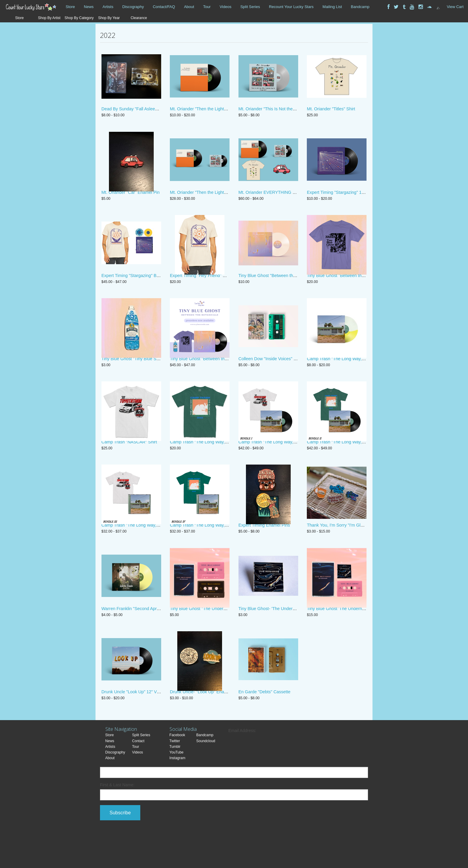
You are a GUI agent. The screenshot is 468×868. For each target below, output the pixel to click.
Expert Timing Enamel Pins (264, 549)
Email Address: (242, 762)
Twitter (175, 772)
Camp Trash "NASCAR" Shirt (129, 461)
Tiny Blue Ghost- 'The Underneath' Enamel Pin (283, 636)
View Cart (455, 7)
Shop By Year (109, 18)
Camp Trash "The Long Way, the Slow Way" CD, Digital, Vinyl (365, 374)
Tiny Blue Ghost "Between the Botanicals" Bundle (217, 374)
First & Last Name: (117, 816)
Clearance (139, 18)
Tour (207, 7)
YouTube (177, 783)
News (89, 7)
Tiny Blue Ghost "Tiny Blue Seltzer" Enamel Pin (147, 374)
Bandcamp (360, 7)
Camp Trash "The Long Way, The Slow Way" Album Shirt (224, 461)
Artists (108, 7)
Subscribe (120, 844)
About (189, 7)
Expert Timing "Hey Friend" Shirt (201, 287)
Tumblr (175, 778)
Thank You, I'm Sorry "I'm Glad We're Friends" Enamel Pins (363, 549)
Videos (226, 7)
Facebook (177, 766)
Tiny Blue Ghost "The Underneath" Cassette (212, 636)
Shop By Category (79, 18)
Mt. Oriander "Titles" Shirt (331, 113)
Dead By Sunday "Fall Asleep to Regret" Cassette (149, 113)
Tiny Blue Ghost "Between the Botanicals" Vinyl (283, 287)
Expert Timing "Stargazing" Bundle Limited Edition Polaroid (157, 287)
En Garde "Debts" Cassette (264, 723)
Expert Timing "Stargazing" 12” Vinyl (341, 200)
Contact (138, 772)
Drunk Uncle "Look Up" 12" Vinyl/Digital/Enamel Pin (151, 723)
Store (70, 7)
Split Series (250, 7)
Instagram (177, 789)
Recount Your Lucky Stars (291, 7)
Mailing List (332, 7)
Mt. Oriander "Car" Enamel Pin (131, 200)
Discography (133, 7)
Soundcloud (206, 772)
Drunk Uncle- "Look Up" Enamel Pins (205, 723)
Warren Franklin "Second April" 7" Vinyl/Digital (145, 636)
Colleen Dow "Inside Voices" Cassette (274, 374)
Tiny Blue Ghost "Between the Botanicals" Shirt (352, 287)
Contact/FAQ (164, 7)
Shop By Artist (49, 18)
